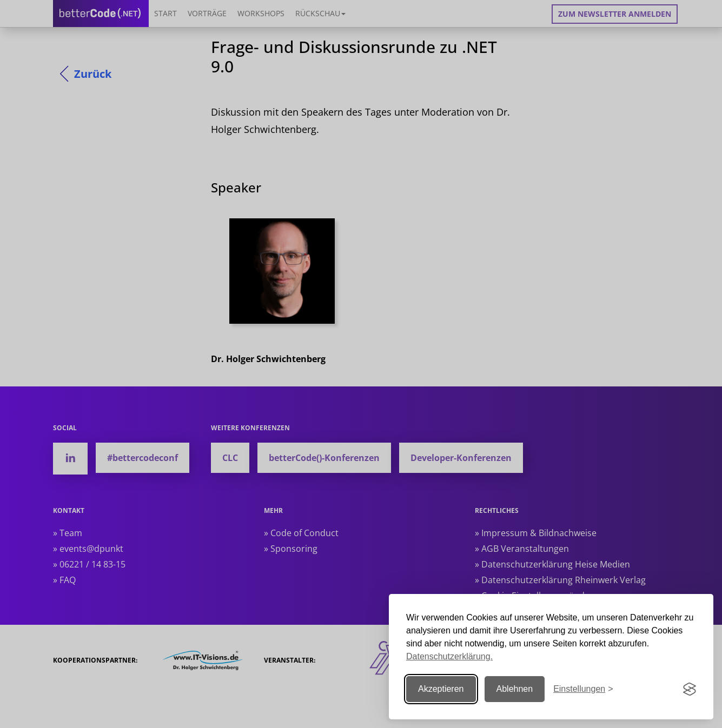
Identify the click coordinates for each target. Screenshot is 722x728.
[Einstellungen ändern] (583, 689)
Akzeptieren (441, 689)
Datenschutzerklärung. (449, 656)
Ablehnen (515, 689)
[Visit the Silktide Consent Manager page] (690, 689)
